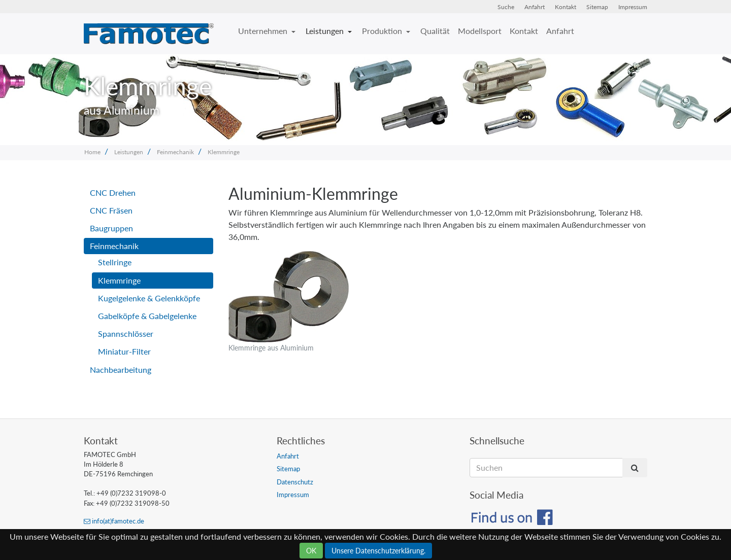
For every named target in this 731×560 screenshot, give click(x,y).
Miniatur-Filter (124, 351)
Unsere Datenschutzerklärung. (378, 551)
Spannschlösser (126, 334)
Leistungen (326, 31)
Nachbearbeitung (121, 370)
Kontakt (566, 7)
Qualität (435, 31)
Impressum (633, 7)
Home (92, 152)
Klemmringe (224, 152)
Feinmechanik (175, 152)
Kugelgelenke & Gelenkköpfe (149, 298)
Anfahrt (535, 7)
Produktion (383, 31)
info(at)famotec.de (114, 521)
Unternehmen (264, 31)
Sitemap (597, 7)
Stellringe (115, 262)
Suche (506, 7)
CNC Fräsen (111, 210)
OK (311, 551)
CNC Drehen (113, 192)
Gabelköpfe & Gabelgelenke (147, 316)
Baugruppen (111, 228)
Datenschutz (295, 482)
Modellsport (480, 31)
